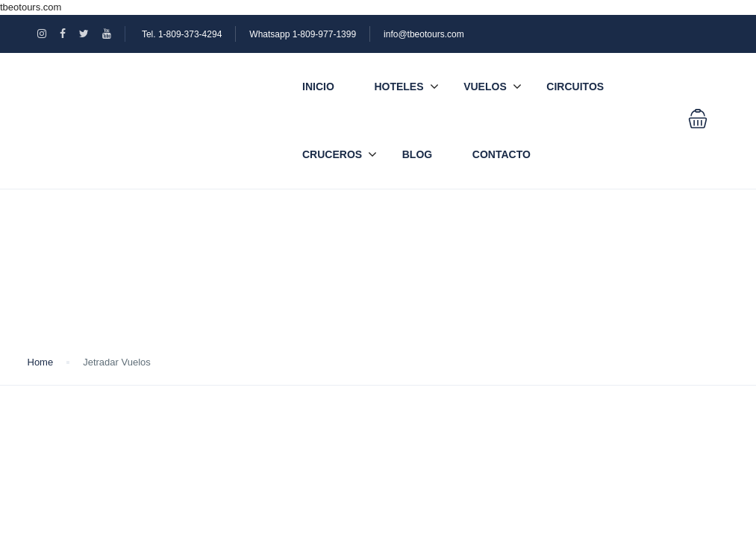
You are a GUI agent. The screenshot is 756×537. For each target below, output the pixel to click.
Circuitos (575, 87)
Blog (417, 154)
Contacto (502, 154)
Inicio (318, 87)
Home (41, 362)
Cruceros (332, 154)
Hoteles (399, 87)
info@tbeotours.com (424, 34)
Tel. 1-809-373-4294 (182, 34)
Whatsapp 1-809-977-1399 (303, 34)
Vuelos (485, 87)
